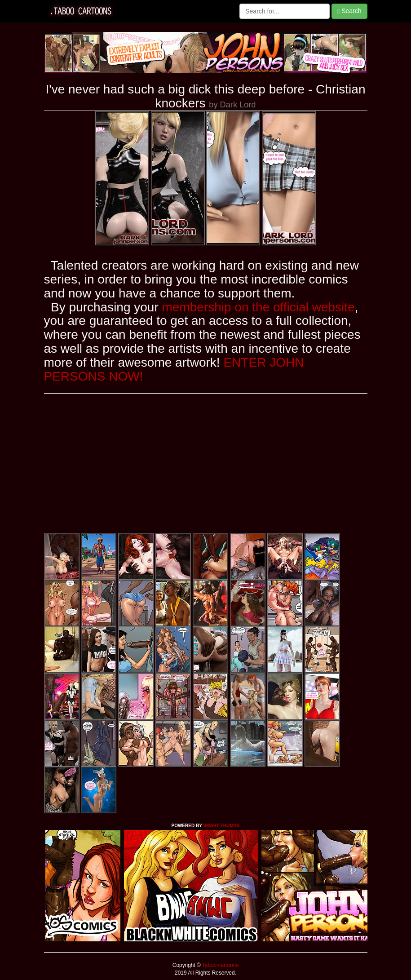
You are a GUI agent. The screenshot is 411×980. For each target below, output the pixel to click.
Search (349, 11)
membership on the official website (259, 307)
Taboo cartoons (220, 965)
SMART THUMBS (221, 826)
